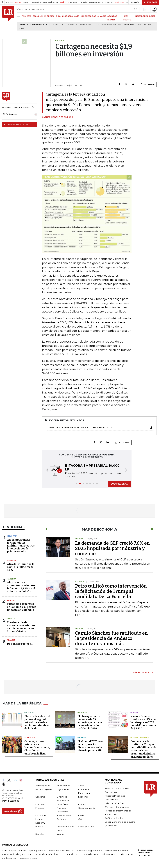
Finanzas (40, 808)
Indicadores (41, 815)
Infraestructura (64, 815)
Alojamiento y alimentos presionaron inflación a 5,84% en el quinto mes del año (22, 587)
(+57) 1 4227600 (11, 801)
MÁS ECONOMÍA (141, 672)
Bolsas (134, 712)
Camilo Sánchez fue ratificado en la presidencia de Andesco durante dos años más (111, 638)
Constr (11, 619)
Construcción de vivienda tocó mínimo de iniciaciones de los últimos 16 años (21, 627)
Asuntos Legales (44, 789)
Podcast (40, 826)
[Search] (136, 9)
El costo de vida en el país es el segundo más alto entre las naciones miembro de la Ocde (37, 722)
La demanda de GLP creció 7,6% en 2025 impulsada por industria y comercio (112, 548)
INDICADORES (141, 16)
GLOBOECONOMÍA (71, 16)
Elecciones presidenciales (108, 25)
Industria (12, 536)
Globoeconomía (87, 808)
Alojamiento (86, 25)
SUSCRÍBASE (150, 2)
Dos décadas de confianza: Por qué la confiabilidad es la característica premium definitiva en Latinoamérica (144, 749)
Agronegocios (43, 786)
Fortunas (129, 25)
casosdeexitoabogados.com (17, 854)
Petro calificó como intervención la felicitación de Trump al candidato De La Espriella (111, 591)
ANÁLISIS (102, 16)
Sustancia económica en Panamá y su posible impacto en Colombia (22, 607)
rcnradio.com (91, 854)
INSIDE (152, 16)
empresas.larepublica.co (62, 851)
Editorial (12, 560)
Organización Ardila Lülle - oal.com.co (145, 853)
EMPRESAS (49, 16)
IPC (62, 25)
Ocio (81, 819)
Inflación (53, 25)
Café (22, 29)
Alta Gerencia (64, 786)
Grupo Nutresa (145, 25)
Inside (81, 815)
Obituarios (62, 819)
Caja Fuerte (63, 789)
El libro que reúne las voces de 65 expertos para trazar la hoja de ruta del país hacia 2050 (91, 722)
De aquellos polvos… (20, 644)
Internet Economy (140, 738)
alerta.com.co (9, 858)
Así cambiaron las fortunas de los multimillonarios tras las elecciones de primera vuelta (21, 546)
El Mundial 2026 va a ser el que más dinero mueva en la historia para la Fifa (90, 746)
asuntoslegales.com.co (14, 851)
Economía (83, 797)
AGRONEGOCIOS (88, 16)
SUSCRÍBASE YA (119, 484)
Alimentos (72, 25)
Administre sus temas (16, 124)
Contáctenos (111, 800)
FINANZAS (26, 16)
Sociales (40, 834)
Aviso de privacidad (115, 803)
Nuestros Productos (115, 796)
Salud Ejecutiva (86, 826)
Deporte (82, 738)
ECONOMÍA (38, 16)
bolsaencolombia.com (116, 851)
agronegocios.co (37, 851)
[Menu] (19, 16)
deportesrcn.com (28, 858)
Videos (60, 834)
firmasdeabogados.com (90, 851)
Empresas (40, 804)
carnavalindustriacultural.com (49, 854)
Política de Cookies (115, 818)
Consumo (40, 797)
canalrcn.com (74, 854)
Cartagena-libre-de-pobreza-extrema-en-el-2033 (100, 428)
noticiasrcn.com (109, 854)
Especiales (62, 804)
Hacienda (12, 579)
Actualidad (30, 738)
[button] (46, 470)
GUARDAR (147, 84)
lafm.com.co (126, 854)
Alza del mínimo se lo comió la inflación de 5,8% (21, 567)
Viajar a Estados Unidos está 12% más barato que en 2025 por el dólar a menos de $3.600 (143, 722)
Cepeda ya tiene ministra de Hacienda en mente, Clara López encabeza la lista (37, 747)
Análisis (11, 600)
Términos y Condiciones (117, 807)
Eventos (82, 804)
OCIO (58, 16)
